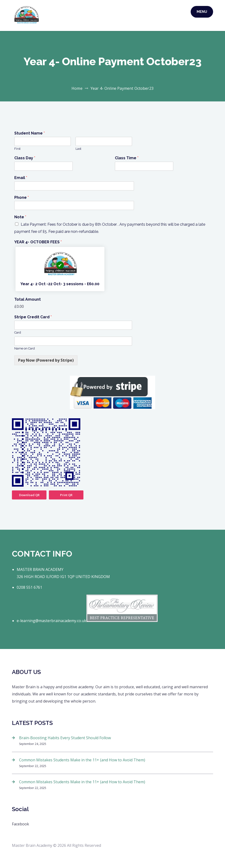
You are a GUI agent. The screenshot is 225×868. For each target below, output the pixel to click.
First (17, 149)
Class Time (127, 158)
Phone (22, 197)
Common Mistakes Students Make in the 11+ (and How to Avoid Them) (82, 760)
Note (20, 217)
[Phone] (73, 205)
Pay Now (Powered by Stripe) (46, 360)
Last (78, 149)
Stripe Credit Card (33, 317)
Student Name (30, 133)
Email (21, 178)
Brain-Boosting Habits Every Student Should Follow (65, 738)
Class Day (25, 158)
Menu (202, 12)
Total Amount (28, 299)
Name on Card (25, 348)
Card (18, 332)
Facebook (20, 824)
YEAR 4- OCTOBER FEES (38, 242)
